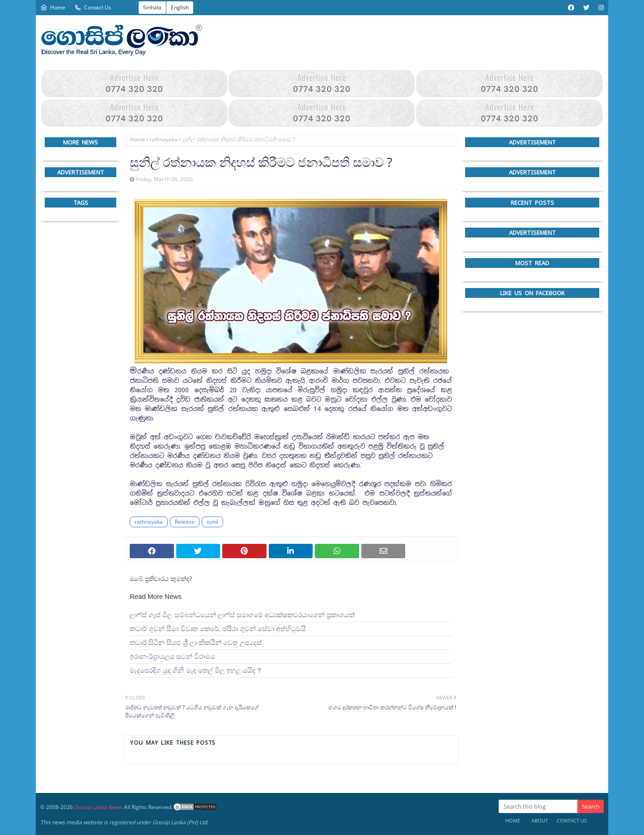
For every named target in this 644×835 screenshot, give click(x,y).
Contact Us (93, 7)
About (540, 820)
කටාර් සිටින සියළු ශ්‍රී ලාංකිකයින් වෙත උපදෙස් (196, 642)
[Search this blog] (538, 806)
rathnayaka (163, 139)
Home (53, 7)
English (180, 7)
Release (185, 522)
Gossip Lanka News (98, 807)
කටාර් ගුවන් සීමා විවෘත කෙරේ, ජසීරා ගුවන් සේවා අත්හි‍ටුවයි (218, 629)
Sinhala (152, 7)
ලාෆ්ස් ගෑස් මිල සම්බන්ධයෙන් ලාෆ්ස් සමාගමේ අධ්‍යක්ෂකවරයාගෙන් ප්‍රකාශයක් (242, 615)
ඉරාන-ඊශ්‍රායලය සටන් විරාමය (172, 656)
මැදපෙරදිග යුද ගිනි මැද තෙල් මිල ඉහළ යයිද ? (195, 670)
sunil (212, 522)
